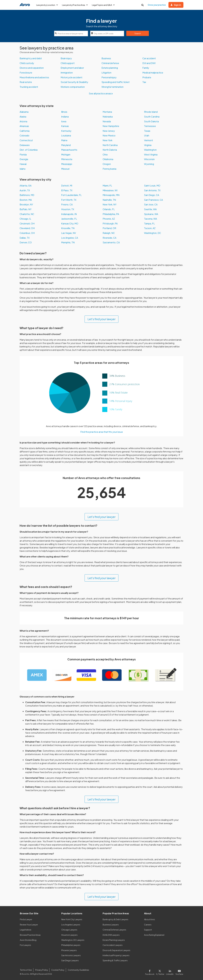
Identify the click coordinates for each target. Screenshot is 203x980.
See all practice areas (102, 93)
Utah (147, 135)
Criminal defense (110, 63)
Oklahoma (108, 159)
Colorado (24, 135)
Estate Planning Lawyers (114, 940)
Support (148, 930)
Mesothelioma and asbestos (34, 77)
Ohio (105, 155)
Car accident (149, 58)
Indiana (65, 117)
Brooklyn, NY (26, 204)
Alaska (23, 117)
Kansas (65, 126)
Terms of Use (26, 970)
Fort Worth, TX (69, 200)
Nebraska (108, 117)
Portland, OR (109, 228)
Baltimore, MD (27, 195)
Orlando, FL (109, 209)
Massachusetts (69, 150)
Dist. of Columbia (29, 150)
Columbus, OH (27, 233)
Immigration (67, 73)
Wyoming (149, 164)
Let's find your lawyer (102, 319)
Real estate (26, 82)
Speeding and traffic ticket (116, 82)
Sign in (176, 5)
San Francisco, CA (153, 200)
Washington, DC (153, 233)
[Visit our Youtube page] (179, 972)
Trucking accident (29, 87)
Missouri (65, 169)
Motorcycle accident (71, 77)
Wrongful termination (112, 87)
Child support (68, 63)
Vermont (149, 140)
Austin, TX (25, 190)
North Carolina (110, 145)
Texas (147, 131)
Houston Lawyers (69, 935)
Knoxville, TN (68, 228)
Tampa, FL (149, 223)
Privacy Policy (42, 970)
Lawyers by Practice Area (75, 5)
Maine (64, 140)
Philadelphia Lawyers (71, 945)
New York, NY (110, 204)
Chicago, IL (25, 219)
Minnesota (67, 159)
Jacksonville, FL (69, 219)
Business (106, 58)
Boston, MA (26, 200)
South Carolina (152, 117)
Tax (144, 82)
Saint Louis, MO (152, 186)
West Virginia (151, 155)
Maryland (66, 145)
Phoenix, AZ (109, 219)
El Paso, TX (67, 190)
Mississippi (67, 164)
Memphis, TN (68, 242)
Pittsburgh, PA (110, 223)
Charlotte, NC (27, 214)
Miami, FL (107, 186)
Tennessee (150, 126)
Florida (23, 155)
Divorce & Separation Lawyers (116, 950)
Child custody (27, 63)
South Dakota (151, 121)
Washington (150, 150)
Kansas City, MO (70, 223)
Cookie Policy (58, 970)
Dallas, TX (25, 238)
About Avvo (150, 919)
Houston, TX (68, 209)
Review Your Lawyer (29, 925)
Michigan (66, 155)
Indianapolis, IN (69, 214)
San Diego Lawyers (70, 960)
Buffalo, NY (26, 209)
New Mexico (109, 135)
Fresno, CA (67, 204)
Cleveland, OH (27, 228)
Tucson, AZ (150, 228)
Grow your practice (157, 5)
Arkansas (24, 126)
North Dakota (110, 150)
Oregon (107, 164)
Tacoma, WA (150, 219)
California (25, 131)
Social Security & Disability (74, 82)
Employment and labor (72, 68)
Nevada (107, 121)
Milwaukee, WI (110, 190)
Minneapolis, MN (111, 195)
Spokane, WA (151, 214)
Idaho (23, 169)
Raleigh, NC (109, 233)
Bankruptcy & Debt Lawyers (115, 919)
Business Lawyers (111, 925)
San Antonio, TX (152, 190)
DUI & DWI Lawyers (111, 935)
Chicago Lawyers (69, 930)
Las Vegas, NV (69, 233)
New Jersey (109, 131)
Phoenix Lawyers (69, 950)
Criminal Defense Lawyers (114, 930)
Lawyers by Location (47, 5)
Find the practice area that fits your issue (102, 432)
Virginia (148, 145)
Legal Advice (26, 930)
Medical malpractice (153, 73)
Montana (107, 112)
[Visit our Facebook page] (150, 972)
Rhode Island (151, 112)
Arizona (23, 121)
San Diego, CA (152, 195)
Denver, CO (26, 242)
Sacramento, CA (111, 242)
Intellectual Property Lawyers (116, 955)
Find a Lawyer (26, 919)
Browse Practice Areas (30, 935)
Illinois (64, 112)
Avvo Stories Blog (28, 940)
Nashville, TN (109, 200)
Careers (148, 925)
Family (146, 68)
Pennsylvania (109, 169)
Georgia (24, 159)
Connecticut (26, 140)
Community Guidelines (78, 970)
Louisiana (66, 135)
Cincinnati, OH (27, 223)
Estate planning (110, 68)
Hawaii (23, 164)
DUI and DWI (149, 63)
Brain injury (66, 58)
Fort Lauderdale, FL (71, 195)
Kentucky (66, 131)
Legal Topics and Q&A (103, 5)
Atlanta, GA (26, 186)
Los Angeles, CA (70, 238)
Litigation (106, 73)
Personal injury (109, 77)
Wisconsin (149, 159)
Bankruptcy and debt (31, 58)
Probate (147, 77)
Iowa (64, 121)
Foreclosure (26, 73)
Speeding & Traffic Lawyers (115, 960)
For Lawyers (25, 945)
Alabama (24, 112)
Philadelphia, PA (111, 214)
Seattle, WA (150, 209)
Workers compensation (73, 87)
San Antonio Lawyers (71, 955)
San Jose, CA (151, 204)
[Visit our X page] (160, 972)
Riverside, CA (109, 238)
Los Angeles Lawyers (71, 925)
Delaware (25, 145)
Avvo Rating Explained (154, 935)
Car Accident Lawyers (113, 945)
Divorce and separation (32, 68)
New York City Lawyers (72, 919)
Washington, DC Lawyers (73, 940)
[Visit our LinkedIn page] (170, 972)
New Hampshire (111, 126)
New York (107, 140)
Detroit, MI (67, 186)
